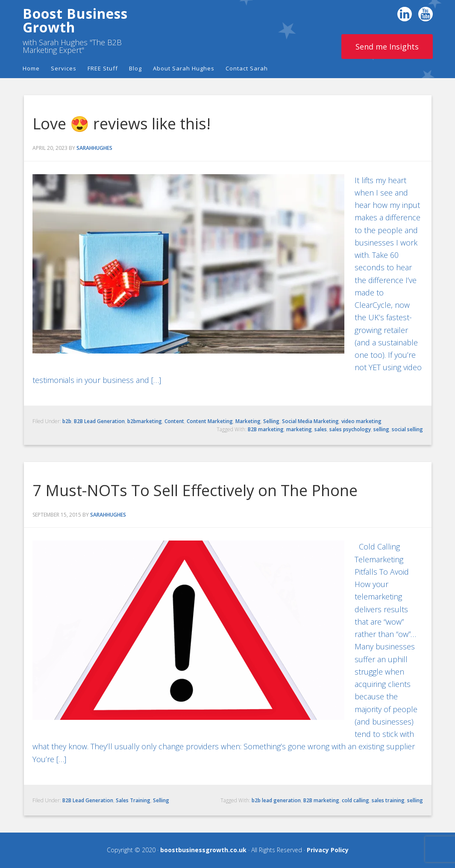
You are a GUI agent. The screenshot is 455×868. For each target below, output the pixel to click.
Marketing (248, 421)
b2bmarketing (145, 421)
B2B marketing (266, 429)
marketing (299, 429)
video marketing (361, 421)
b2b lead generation (276, 800)
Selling (271, 421)
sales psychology (350, 429)
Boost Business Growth (75, 20)
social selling (407, 429)
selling (381, 429)
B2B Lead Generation (99, 421)
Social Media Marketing (310, 421)
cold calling (355, 800)
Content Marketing (210, 421)
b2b (67, 421)
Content (174, 421)
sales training (388, 800)
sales (321, 429)
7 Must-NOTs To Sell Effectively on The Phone (195, 490)
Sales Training (133, 800)
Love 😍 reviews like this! (122, 124)
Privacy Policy (328, 850)
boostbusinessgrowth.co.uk (203, 850)
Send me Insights (387, 47)
